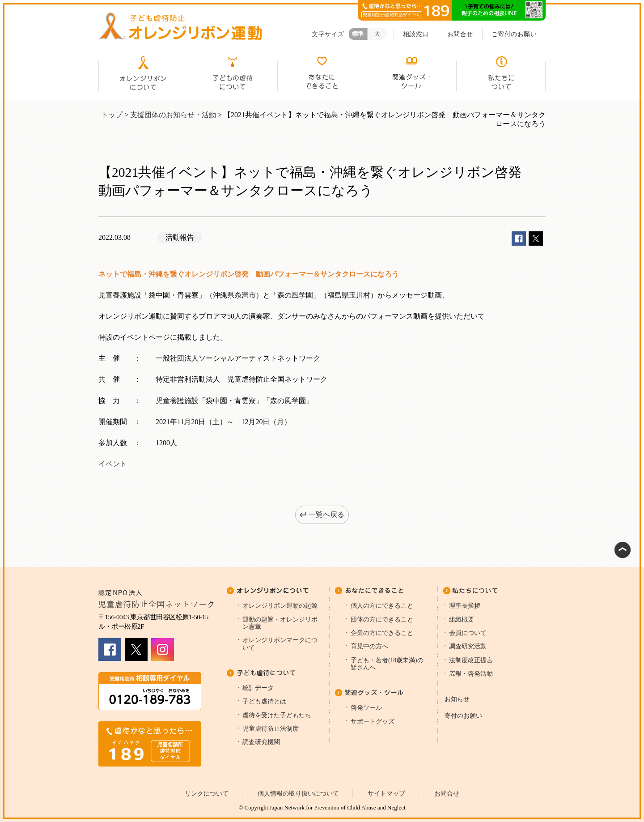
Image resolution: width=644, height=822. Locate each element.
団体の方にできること (382, 620)
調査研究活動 (468, 646)
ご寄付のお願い (514, 34)
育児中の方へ (369, 646)
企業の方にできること (382, 633)
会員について (468, 633)
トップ (112, 115)
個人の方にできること (382, 606)
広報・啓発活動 (471, 674)
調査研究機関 (261, 742)
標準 (358, 34)
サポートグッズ (373, 722)
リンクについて (207, 794)
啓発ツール (366, 708)
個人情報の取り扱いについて (298, 794)
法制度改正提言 (471, 660)
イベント (113, 464)
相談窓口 (416, 34)
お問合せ (460, 34)
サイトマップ (386, 794)
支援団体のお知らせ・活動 (173, 115)
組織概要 (462, 620)
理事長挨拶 (465, 606)
